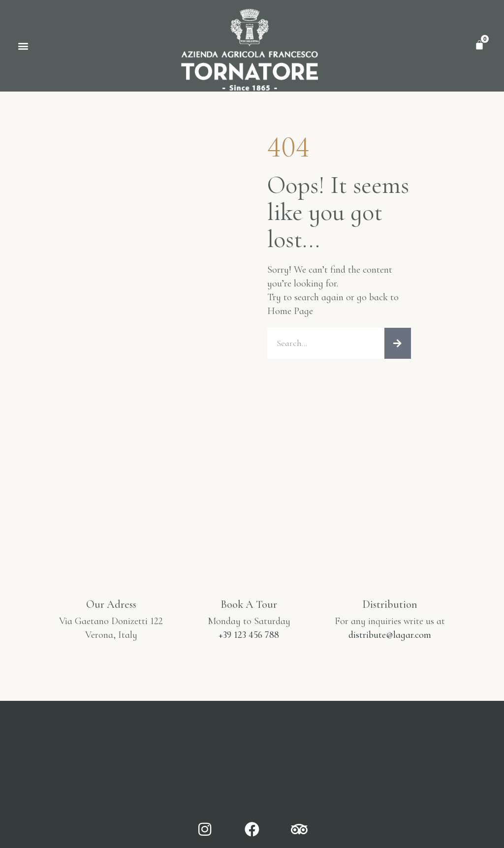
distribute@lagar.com (390, 635)
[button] (23, 46)
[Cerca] (398, 344)
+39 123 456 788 (249, 635)
